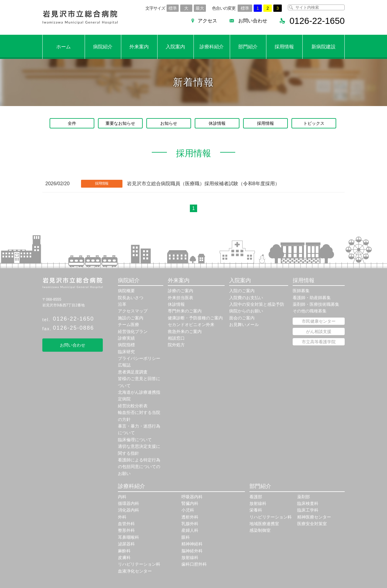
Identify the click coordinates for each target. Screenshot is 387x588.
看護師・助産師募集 (312, 298)
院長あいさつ (131, 298)
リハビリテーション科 (139, 564)
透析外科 (190, 517)
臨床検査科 (308, 503)
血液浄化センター (135, 571)
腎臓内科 (190, 503)
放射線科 (190, 557)
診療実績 (126, 338)
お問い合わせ (251, 21)
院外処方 (176, 345)
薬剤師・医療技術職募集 (316, 304)
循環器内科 (128, 503)
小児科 (188, 510)
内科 (122, 497)
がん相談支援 (319, 331)
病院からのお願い (246, 311)
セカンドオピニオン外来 (191, 325)
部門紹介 (248, 47)
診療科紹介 (212, 47)
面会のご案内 (242, 318)
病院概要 (126, 291)
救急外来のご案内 (185, 331)
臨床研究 (126, 352)
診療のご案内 (180, 291)
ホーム (63, 47)
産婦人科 (190, 530)
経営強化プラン (133, 331)
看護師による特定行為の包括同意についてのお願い (139, 467)
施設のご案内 (131, 318)
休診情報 (217, 123)
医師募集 (301, 291)
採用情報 (284, 47)
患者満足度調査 (133, 372)
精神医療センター (314, 517)
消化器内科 (128, 510)
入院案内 (175, 47)
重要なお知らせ (120, 123)
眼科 (186, 537)
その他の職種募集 (310, 311)
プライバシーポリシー (139, 358)
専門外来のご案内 (185, 311)
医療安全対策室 (312, 524)
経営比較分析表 (133, 406)
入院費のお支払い (246, 298)
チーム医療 (128, 325)
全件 (72, 123)
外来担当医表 (180, 298)
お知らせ (169, 123)
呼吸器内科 (192, 497)
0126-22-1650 (73, 319)
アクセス (206, 21)
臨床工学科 (308, 510)
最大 (200, 8)
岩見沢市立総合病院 (80, 17)
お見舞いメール (244, 325)
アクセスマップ (133, 311)
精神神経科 (192, 544)
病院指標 (126, 345)
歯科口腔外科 (194, 564)
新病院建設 (324, 47)
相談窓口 (176, 338)
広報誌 (124, 365)
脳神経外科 (192, 551)
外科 (122, 517)
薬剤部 (304, 497)
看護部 (256, 497)
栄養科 (256, 510)
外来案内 (139, 47)
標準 (173, 8)
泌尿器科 (126, 544)
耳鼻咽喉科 (128, 537)
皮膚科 (124, 557)
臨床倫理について (135, 440)
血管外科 (126, 524)
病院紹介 (103, 47)
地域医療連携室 (264, 524)
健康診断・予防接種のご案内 (195, 318)
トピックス (314, 123)
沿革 (122, 304)
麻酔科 (124, 551)
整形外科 (126, 530)
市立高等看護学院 (319, 342)
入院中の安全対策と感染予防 (257, 304)
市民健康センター (319, 321)
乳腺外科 (190, 524)
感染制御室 (260, 530)
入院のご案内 (242, 291)
